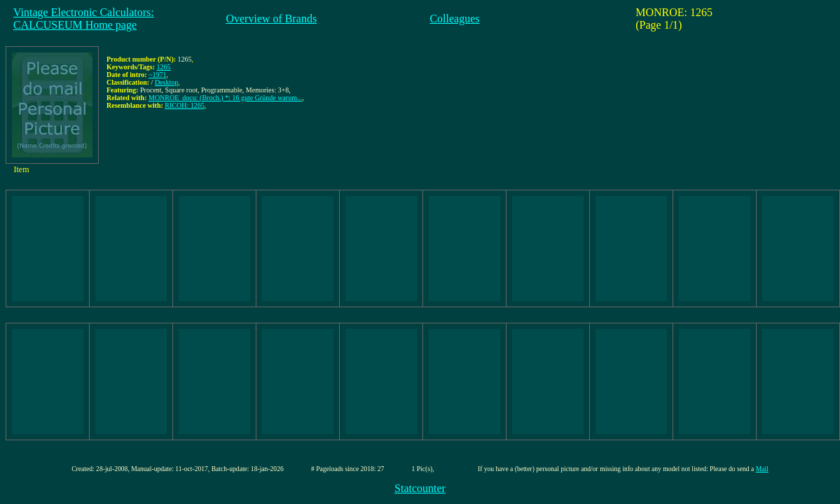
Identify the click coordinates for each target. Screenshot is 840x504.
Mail (762, 469)
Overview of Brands (271, 19)
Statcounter (420, 488)
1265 (164, 67)
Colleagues (454, 19)
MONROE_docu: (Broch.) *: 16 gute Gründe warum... (225, 98)
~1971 (157, 75)
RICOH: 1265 (184, 105)
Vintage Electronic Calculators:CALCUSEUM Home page (84, 19)
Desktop (166, 82)
